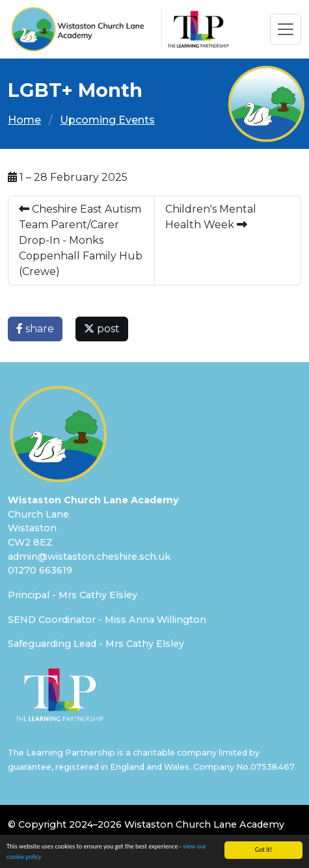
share (35, 329)
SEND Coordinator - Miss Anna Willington (107, 620)
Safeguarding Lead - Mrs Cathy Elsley (96, 644)
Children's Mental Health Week (211, 217)
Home (24, 120)
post (102, 329)
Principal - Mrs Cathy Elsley (73, 595)
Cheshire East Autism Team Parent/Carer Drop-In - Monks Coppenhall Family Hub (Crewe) (81, 240)
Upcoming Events (107, 120)
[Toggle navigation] (286, 29)
